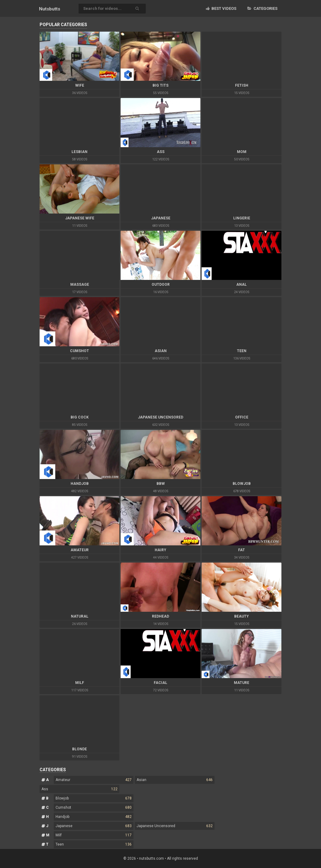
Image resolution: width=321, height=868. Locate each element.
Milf (94, 835)
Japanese (94, 826)
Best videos (221, 8)
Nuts (50, 9)
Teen (94, 844)
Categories (262, 8)
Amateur (94, 780)
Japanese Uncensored (175, 826)
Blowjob (94, 798)
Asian (175, 780)
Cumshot (94, 807)
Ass (79, 789)
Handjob (94, 817)
